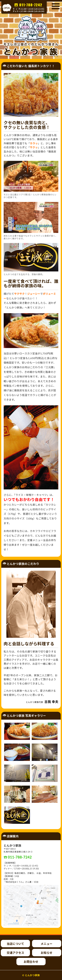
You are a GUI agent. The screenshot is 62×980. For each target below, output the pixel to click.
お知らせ (47, 953)
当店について (15, 944)
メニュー (47, 944)
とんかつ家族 (32, 975)
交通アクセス (15, 953)
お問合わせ (31, 962)
